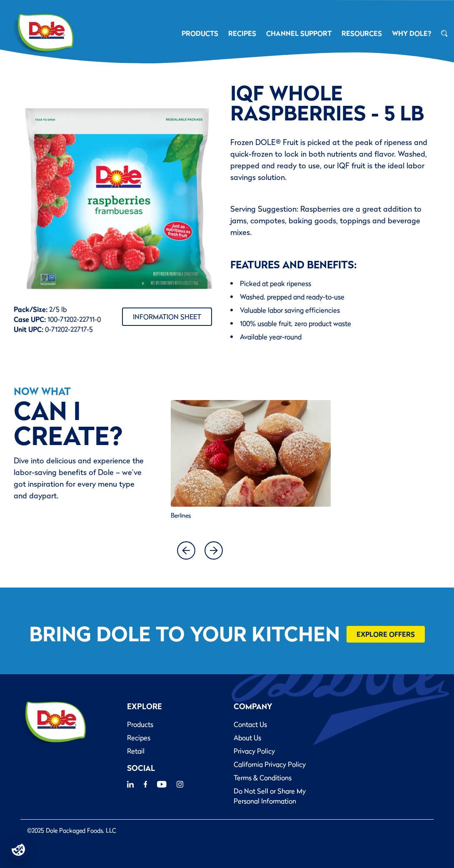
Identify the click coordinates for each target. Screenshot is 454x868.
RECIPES (242, 33)
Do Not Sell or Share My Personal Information (270, 796)
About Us (247, 738)
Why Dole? (412, 33)
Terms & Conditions (263, 778)
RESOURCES (362, 33)
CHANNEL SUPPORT (299, 33)
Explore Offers (386, 634)
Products (140, 724)
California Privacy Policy (270, 764)
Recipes (139, 738)
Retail (136, 751)
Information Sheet (167, 317)
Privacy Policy (254, 751)
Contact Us (250, 724)
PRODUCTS (200, 33)
